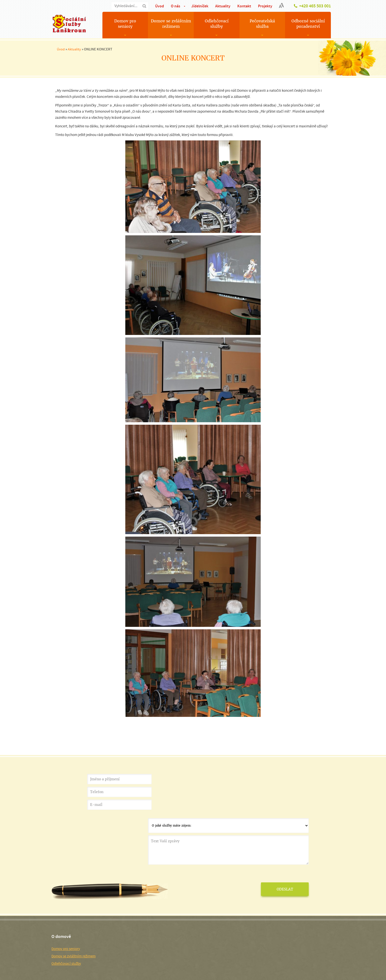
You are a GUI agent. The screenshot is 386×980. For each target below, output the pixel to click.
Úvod (160, 6)
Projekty (265, 6)
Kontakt (244, 6)
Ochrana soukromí (68, 971)
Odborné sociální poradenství (308, 24)
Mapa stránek (64, 952)
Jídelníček (200, 6)
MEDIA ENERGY (304, 952)
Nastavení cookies (113, 952)
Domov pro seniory (125, 24)
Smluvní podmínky (95, 971)
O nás (176, 6)
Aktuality (223, 6)
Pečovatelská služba (262, 24)
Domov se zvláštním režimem (171, 24)
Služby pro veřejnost (141, 916)
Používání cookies (87, 952)
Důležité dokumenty (141, 923)
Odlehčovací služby (217, 24)
